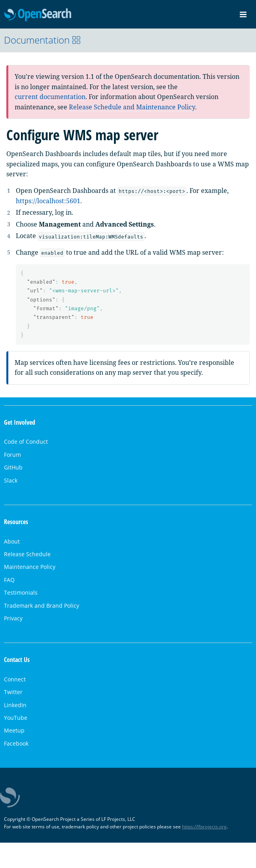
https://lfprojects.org (204, 827)
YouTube (16, 718)
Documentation (43, 40)
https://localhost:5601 (48, 201)
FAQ (9, 580)
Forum (12, 455)
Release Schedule (27, 554)
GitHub (13, 467)
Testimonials (21, 592)
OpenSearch (38, 15)
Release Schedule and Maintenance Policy (132, 107)
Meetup (14, 730)
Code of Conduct (26, 442)
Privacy (13, 618)
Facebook (16, 743)
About (12, 541)
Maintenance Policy (30, 567)
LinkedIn (15, 705)
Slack (11, 480)
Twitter (13, 692)
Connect (15, 679)
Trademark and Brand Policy (42, 606)
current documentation (50, 97)
